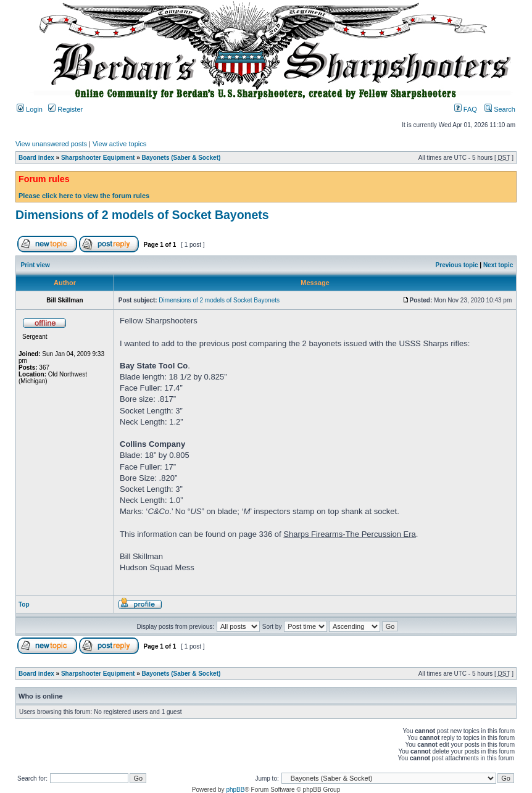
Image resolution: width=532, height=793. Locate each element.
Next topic (498, 265)
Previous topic (457, 265)
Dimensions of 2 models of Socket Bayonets (142, 215)
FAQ (466, 109)
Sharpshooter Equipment (98, 158)
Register (65, 109)
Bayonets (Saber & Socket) (181, 158)
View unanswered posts (51, 144)
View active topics (119, 144)
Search (500, 109)
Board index (36, 158)
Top (24, 604)
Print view (35, 265)
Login (30, 109)
